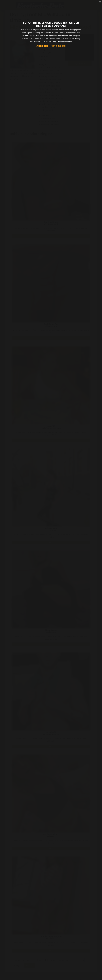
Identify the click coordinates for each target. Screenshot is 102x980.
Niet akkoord (58, 46)
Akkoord (42, 46)
